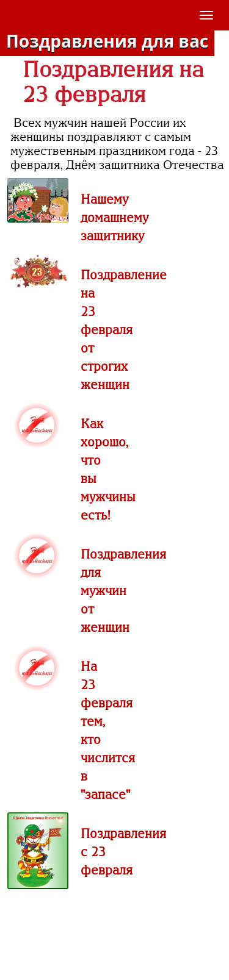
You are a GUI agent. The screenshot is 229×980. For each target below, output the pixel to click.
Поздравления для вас (107, 41)
